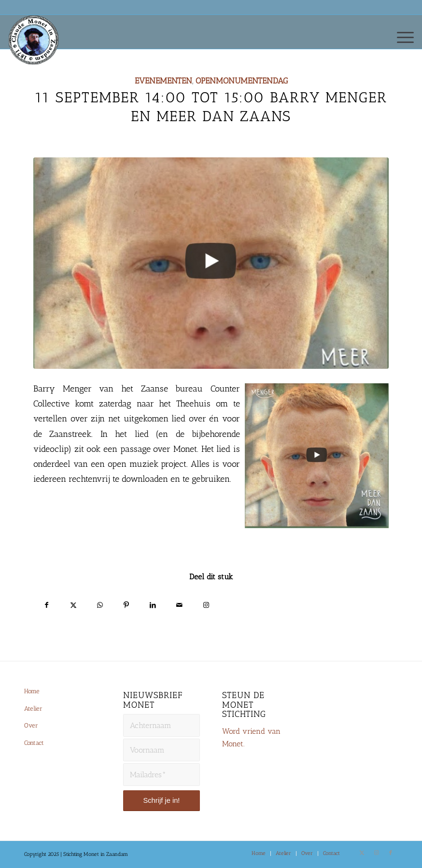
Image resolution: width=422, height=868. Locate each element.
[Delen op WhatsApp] (100, 604)
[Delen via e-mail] (179, 604)
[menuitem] (401, 37)
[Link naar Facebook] (391, 853)
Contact (34, 743)
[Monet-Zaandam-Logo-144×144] (38, 51)
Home (32, 691)
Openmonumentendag (242, 81)
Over (31, 725)
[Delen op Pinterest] (126, 604)
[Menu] (401, 37)
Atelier (33, 708)
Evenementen (163, 81)
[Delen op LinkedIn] (153, 604)
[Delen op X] (73, 604)
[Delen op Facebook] (47, 604)
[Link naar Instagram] (206, 604)
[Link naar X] (362, 853)
